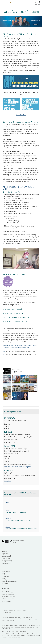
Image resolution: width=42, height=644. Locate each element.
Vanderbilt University (7, 560)
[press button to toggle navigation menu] (39, 4)
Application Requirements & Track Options (18, 467)
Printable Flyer (21, 115)
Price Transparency (6, 602)
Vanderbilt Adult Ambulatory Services (14, 321)
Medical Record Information (8, 595)
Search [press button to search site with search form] (36, 3)
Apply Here (8, 481)
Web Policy (4, 580)
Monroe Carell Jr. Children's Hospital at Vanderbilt (18, 317)
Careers (4, 600)
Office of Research (6, 571)
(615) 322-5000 (7, 612)
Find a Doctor (5, 553)
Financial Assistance (6, 564)
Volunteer (4, 575)
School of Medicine (6, 557)
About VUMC (5, 552)
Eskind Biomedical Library (8, 562)
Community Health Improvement (10, 582)
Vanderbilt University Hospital (12, 309)
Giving (3, 573)
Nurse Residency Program (21, 12)
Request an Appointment (8, 598)
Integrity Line (5, 583)
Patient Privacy (5, 577)
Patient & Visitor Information (9, 596)
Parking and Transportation (8, 555)
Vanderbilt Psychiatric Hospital (12, 313)
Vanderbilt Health (6, 591)
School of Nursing (6, 558)
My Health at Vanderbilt (7, 593)
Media (3, 578)
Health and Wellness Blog (19, 541)
